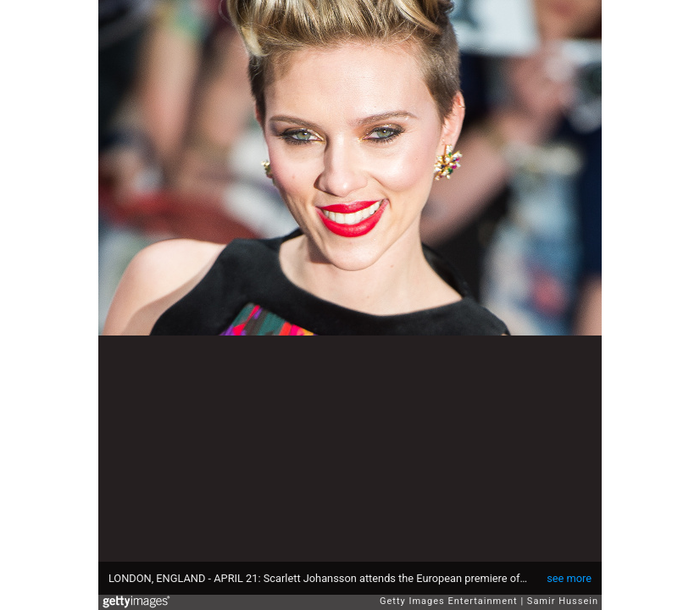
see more (569, 578)
